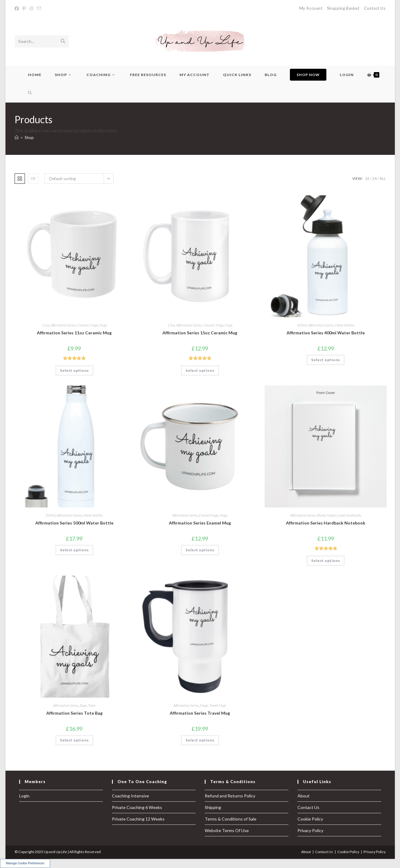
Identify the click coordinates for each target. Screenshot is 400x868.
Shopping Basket (343, 8)
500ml (50, 515)
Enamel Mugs (209, 515)
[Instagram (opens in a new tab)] (31, 9)
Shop (29, 138)
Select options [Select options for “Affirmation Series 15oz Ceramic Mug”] (200, 370)
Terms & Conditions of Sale (231, 819)
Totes (92, 705)
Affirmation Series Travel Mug (200, 713)
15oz (171, 325)
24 (374, 178)
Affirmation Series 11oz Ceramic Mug (74, 333)
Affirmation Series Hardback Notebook (326, 523)
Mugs (103, 325)
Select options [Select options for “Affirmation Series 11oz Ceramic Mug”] (74, 370)
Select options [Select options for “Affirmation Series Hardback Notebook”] (326, 561)
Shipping (213, 807)
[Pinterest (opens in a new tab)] (24, 9)
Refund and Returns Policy (230, 796)
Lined (341, 515)
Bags (83, 705)
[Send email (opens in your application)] (39, 9)
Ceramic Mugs (88, 325)
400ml (302, 325)
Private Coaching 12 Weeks (138, 819)
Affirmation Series (63, 325)
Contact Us (375, 8)
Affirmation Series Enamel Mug (200, 523)
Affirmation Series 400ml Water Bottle (326, 333)
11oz (45, 325)
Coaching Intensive (130, 796)
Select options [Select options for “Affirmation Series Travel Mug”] (200, 740)
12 (367, 178)
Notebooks (354, 515)
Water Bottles (345, 325)
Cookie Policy (310, 819)
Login (24, 796)
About (304, 796)
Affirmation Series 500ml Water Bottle (74, 523)
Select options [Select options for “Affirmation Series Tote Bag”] (74, 740)
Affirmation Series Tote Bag (74, 713)
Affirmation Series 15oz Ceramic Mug (200, 333)
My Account (311, 8)
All (383, 178)
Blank (321, 515)
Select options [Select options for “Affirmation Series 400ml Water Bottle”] (326, 360)
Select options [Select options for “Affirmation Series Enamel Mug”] (200, 550)
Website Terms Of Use (227, 830)
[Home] (17, 138)
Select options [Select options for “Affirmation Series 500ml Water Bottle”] (74, 550)
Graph (331, 515)
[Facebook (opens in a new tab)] (18, 9)
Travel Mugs (218, 705)
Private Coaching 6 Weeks (137, 807)
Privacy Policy (310, 830)
